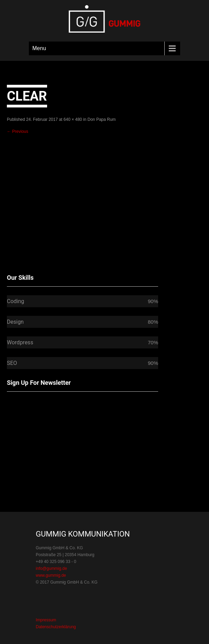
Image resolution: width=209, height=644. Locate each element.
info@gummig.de (51, 568)
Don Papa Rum (102, 119)
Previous (18, 131)
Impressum (46, 620)
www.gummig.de (51, 575)
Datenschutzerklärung (56, 627)
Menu (39, 48)
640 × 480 (73, 119)
